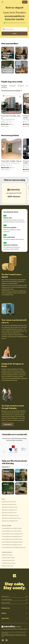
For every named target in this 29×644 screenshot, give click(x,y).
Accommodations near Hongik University (12, 528)
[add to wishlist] (19, 96)
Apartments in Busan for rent (9, 504)
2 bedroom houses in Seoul (8, 560)
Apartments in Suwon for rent (9, 513)
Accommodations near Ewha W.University (12, 539)
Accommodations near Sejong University (12, 545)
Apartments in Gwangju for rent (10, 521)
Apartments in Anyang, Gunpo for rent (11, 518)
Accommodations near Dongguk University (12, 542)
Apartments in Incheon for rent (9, 507)
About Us (19, 627)
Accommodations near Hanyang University (12, 534)
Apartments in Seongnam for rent (10, 515)
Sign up (25, 2)
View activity (8, 424)
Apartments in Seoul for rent (9, 502)
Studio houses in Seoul (7, 555)
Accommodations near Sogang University (12, 536)
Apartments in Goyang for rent (9, 510)
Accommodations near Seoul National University (14, 547)
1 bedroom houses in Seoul (8, 558)
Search (14, 34)
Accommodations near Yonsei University (12, 531)
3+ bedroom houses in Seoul (9, 563)
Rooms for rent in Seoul (8, 566)
